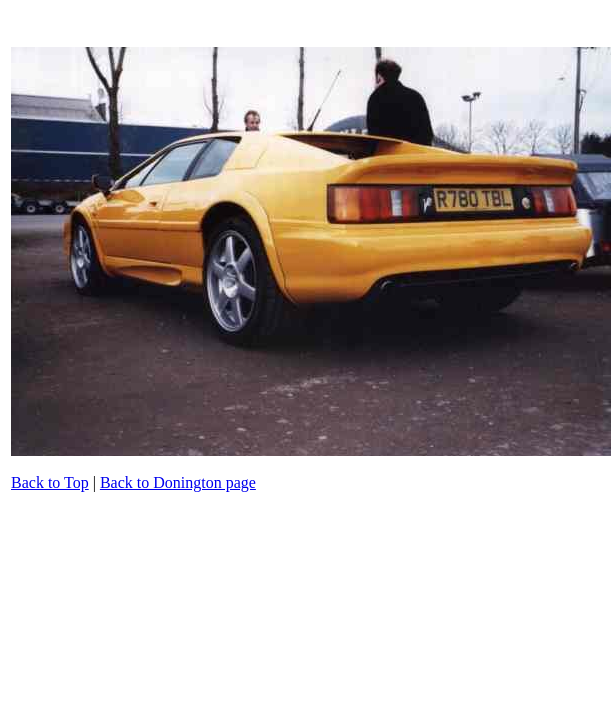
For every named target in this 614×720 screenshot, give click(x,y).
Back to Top (50, 482)
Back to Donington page (178, 482)
